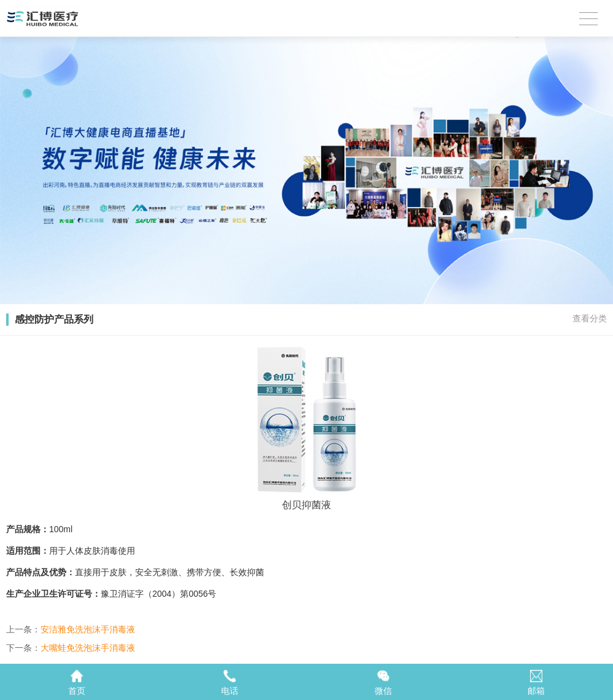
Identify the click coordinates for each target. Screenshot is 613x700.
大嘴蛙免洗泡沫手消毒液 (88, 648)
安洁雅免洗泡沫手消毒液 (88, 629)
